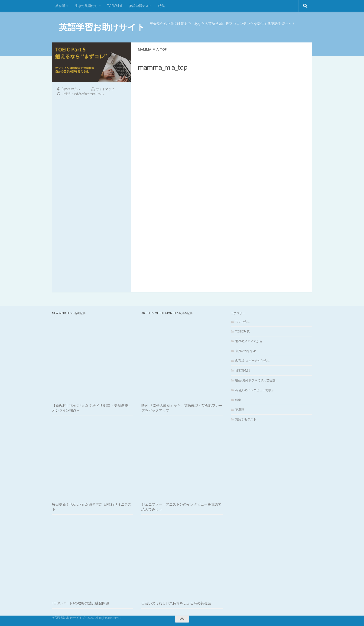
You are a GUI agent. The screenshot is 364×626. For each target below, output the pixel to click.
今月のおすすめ (246, 351)
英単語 (240, 410)
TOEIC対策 (115, 6)
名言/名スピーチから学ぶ (252, 361)
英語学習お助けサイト (102, 27)
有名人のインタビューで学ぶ (255, 390)
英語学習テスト (140, 6)
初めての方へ (71, 89)
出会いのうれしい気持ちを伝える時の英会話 (176, 603)
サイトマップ (105, 89)
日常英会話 (243, 370)
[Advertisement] (221, 181)
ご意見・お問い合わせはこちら (83, 94)
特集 (162, 6)
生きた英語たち (86, 6)
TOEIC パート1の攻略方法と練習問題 (81, 603)
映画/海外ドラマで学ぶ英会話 (255, 380)
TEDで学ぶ (242, 322)
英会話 (60, 6)
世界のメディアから (249, 341)
